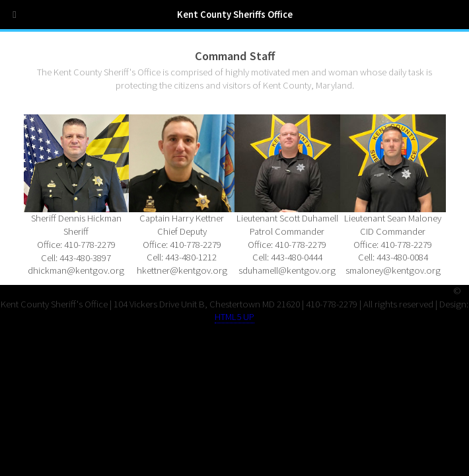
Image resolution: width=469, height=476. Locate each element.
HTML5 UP (234, 317)
